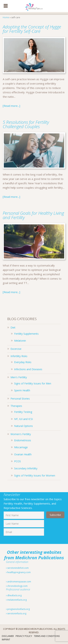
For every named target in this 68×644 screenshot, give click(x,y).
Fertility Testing (23, 412)
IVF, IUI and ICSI (23, 419)
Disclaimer (8, 636)
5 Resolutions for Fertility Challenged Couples (26, 124)
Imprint (6, 640)
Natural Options (23, 426)
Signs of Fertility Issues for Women (35, 475)
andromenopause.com (18, 582)
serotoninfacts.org (16, 613)
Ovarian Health (23, 454)
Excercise (16, 349)
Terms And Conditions (47, 636)
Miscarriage (21, 447)
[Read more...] (11, 106)
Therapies (16, 406)
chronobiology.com (17, 586)
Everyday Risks (23, 362)
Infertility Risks (19, 356)
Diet (13, 327)
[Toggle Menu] (6, 6)
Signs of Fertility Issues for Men (33, 383)
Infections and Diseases (28, 369)
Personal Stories (20, 399)
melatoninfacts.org (16, 600)
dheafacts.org (14, 595)
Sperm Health (22, 390)
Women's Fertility (21, 434)
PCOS (17, 461)
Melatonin (20, 341)
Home (6, 17)
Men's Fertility (19, 377)
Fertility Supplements (26, 334)
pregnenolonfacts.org (18, 609)
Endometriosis (23, 440)
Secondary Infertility (26, 468)
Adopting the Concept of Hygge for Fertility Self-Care (32, 29)
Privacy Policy (24, 636)
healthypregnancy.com (18, 572)
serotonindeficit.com (17, 568)
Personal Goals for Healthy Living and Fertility (33, 215)
